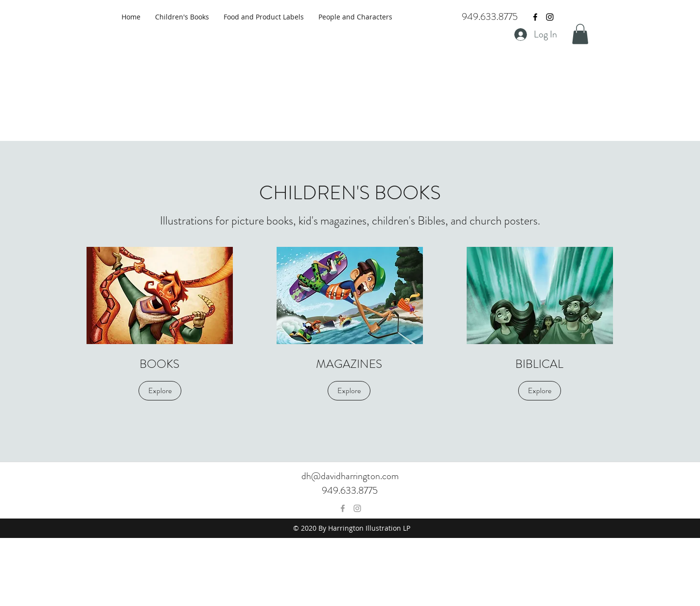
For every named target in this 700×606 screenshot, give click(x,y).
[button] (580, 34)
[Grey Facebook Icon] (343, 508)
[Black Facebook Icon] (535, 17)
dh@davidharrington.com (350, 476)
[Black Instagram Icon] (550, 17)
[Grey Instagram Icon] (357, 508)
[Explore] (160, 391)
